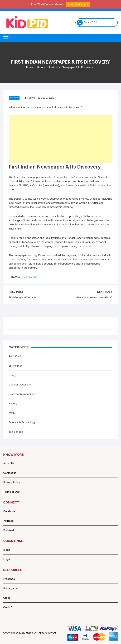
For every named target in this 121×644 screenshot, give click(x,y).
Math (12, 413)
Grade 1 (8, 598)
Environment (16, 366)
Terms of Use (11, 492)
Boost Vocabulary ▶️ (78, 4)
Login (7, 559)
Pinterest (9, 530)
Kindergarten (11, 588)
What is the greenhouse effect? (94, 297)
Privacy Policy (12, 482)
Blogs (7, 550)
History (14, 98)
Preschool (9, 579)
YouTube (8, 521)
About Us (9, 463)
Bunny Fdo (31, 277)
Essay (12, 375)
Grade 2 (8, 607)
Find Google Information (23, 297)
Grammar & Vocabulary (22, 394)
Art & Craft (15, 356)
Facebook (9, 511)
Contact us (10, 473)
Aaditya (31, 98)
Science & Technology (22, 422)
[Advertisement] (61, 139)
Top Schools (16, 432)
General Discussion (20, 385)
